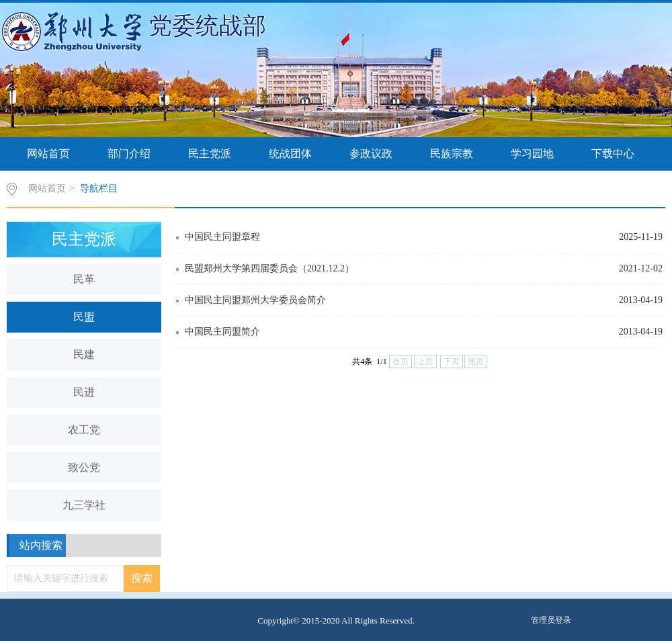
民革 (84, 279)
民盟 (84, 317)
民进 (84, 392)
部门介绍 (129, 154)
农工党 (84, 430)
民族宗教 (452, 154)
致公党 (84, 467)
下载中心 (613, 154)
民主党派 (210, 154)
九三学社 (84, 505)
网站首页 (48, 154)
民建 (84, 354)
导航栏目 (99, 188)
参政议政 (371, 154)
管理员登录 (551, 620)
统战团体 (290, 154)
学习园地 (532, 154)
